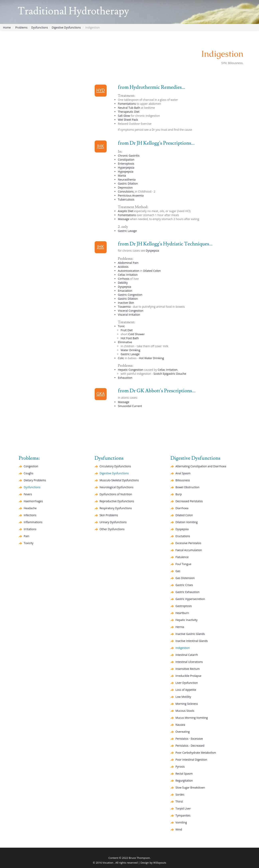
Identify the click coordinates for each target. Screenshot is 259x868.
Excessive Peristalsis (189, 543)
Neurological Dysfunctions (117, 487)
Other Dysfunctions (112, 529)
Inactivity (187, 620)
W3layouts (160, 863)
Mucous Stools (185, 711)
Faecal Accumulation (189, 550)
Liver (187, 683)
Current (130, 406)
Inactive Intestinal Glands (192, 641)
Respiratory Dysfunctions (116, 508)
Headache (30, 508)
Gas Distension (185, 578)
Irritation (128, 275)
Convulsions (126, 191)
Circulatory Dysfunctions (116, 466)
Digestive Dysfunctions (67, 27)
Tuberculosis (126, 199)
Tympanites (183, 815)
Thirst (179, 801)
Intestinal (187, 655)
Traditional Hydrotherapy (76, 11)
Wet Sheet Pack (128, 120)
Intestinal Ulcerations (189, 662)
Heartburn (182, 613)
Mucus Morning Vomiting (192, 718)
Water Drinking (130, 350)
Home (7, 27)
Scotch (158, 374)
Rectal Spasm (184, 774)
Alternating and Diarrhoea (201, 466)
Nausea (180, 725)
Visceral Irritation (129, 315)
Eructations (183, 536)
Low (183, 697)
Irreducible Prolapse (189, 676)
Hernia (180, 627)
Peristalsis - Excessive (189, 739)
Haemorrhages (33, 501)
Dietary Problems (35, 480)
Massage (124, 219)
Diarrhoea (182, 508)
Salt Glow (124, 116)
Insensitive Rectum (188, 669)
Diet (126, 211)
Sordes (180, 794)
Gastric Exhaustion (188, 592)
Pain (27, 536)
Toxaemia (124, 307)
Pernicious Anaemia (131, 195)
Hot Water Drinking (151, 358)
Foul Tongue (184, 564)
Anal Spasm (183, 473)
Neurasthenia (127, 179)
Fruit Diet (127, 330)
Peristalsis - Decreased (190, 746)
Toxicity (29, 543)
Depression (125, 187)
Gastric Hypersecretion (190, 599)
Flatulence (182, 557)
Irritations (30, 529)
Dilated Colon (152, 271)
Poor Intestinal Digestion (192, 760)
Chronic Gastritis (129, 156)
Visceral (130, 311)
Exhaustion (125, 378)
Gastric (128, 183)
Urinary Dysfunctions (113, 522)
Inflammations (33, 522)
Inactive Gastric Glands (190, 634)
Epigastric (174, 374)
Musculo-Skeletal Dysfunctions (119, 480)
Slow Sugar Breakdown (190, 787)
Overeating (183, 732)
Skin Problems (109, 515)
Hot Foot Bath (130, 338)
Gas (178, 571)
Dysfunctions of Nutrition (116, 494)
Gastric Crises (184, 585)
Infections (30, 515)
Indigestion (183, 648)
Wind (179, 829)
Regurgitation (184, 781)
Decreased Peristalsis (189, 501)
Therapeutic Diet (129, 112)
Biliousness (183, 480)
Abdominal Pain (128, 263)
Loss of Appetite (186, 690)
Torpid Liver (183, 808)
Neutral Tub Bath (129, 108)
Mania (122, 175)
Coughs (29, 473)
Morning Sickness (187, 704)
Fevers (28, 494)
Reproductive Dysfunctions (117, 501)
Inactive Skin (126, 303)
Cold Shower (136, 334)
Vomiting (187, 522)
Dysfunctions (40, 27)
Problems (22, 27)
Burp (179, 494)
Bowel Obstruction (188, 487)
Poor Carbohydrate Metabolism (196, 753)
